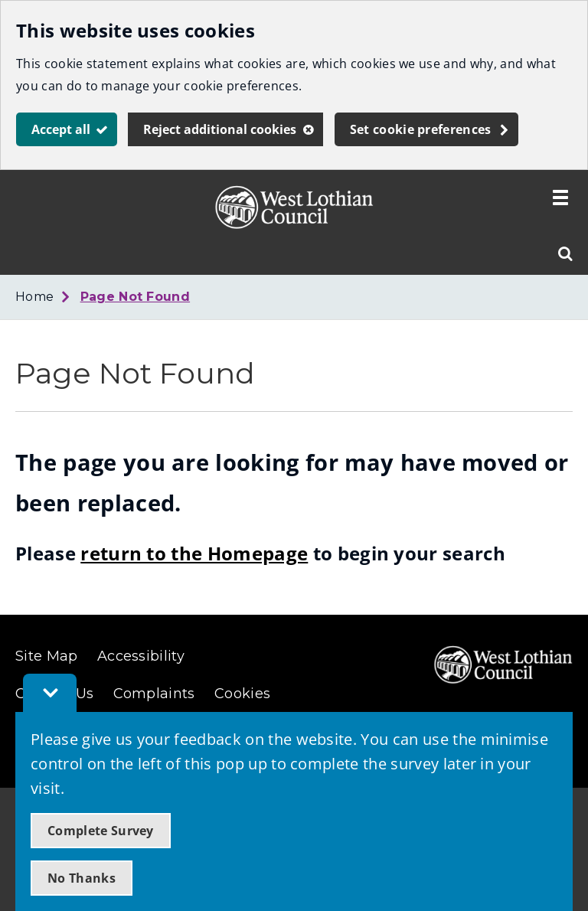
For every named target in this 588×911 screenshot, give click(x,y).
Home (34, 297)
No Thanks (82, 878)
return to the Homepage (194, 553)
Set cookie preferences (421, 129)
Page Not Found (135, 297)
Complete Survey (101, 831)
